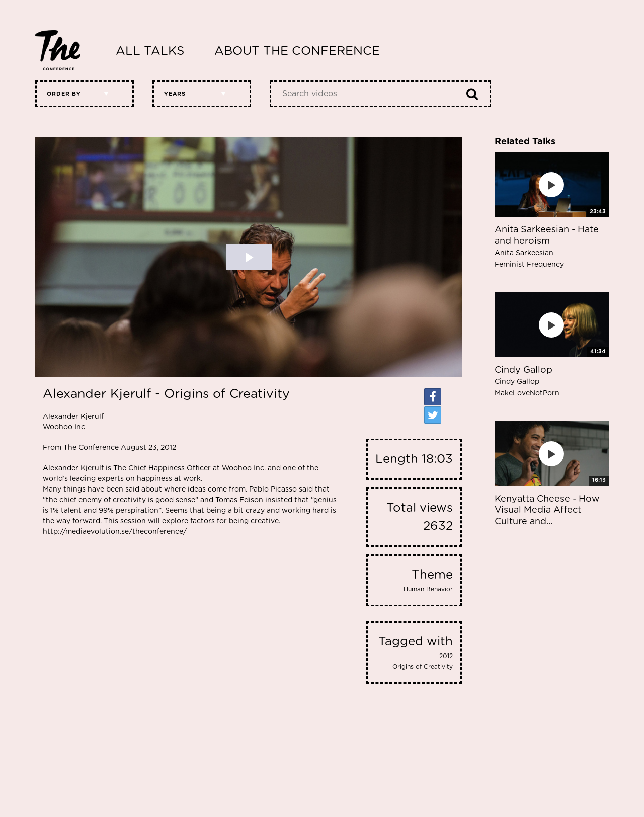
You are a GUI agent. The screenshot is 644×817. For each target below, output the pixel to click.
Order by (64, 94)
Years (175, 94)
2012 (446, 656)
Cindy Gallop (527, 381)
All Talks (150, 51)
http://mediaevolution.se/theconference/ (115, 532)
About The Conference (297, 51)
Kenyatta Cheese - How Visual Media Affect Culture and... (547, 510)
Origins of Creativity (423, 667)
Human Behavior (428, 589)
